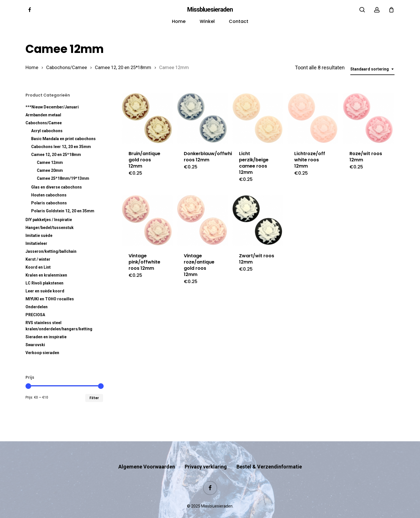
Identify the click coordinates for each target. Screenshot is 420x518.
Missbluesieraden (210, 10)
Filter (94, 398)
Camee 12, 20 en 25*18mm (123, 68)
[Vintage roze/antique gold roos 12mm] (202, 220)
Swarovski (35, 345)
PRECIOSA (35, 315)
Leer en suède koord (45, 291)
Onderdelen (37, 307)
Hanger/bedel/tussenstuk (50, 228)
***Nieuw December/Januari (52, 107)
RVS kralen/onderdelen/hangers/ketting (59, 326)
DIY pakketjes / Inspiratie (49, 220)
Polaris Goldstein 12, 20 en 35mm (63, 211)
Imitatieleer (36, 243)
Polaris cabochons (49, 203)
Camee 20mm (50, 170)
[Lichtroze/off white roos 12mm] (313, 118)
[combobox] (372, 69)
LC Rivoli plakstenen (44, 283)
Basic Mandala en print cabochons (63, 139)
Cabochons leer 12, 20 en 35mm (61, 147)
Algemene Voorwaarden (147, 456)
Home (32, 68)
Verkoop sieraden (42, 353)
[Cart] (391, 10)
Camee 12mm (50, 162)
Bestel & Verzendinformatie (269, 456)
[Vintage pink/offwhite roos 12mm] (147, 220)
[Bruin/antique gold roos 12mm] (147, 118)
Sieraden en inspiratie (46, 337)
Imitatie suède (39, 236)
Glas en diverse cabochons (57, 187)
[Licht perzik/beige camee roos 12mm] (257, 118)
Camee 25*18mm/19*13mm (63, 178)
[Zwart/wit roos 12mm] (257, 220)
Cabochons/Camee (67, 68)
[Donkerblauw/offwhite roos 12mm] (202, 118)
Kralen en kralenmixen (46, 275)
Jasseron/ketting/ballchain (51, 251)
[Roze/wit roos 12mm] (368, 118)
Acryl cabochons (47, 131)
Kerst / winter (38, 259)
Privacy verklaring (206, 456)
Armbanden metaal (43, 115)
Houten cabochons (49, 195)
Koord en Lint (38, 267)
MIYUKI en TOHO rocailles (50, 299)
